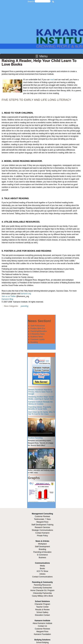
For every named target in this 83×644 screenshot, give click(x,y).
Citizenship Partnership (42, 593)
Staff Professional (37, 326)
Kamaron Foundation (42, 634)
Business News (37, 337)
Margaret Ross (42, 522)
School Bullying (42, 642)
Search (31, 1)
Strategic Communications (42, 530)
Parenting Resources (42, 585)
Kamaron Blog (7, 299)
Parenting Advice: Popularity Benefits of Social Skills (40, 408)
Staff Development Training (42, 525)
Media (42, 566)
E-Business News (37, 334)
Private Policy (42, 536)
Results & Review (42, 610)
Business (42, 558)
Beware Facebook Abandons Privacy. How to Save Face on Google (40, 392)
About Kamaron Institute (42, 623)
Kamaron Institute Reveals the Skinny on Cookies (40, 403)
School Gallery (42, 612)
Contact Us (42, 626)
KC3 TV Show (42, 571)
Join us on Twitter (9, 296)
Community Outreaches (42, 588)
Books (42, 569)
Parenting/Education (39, 331)
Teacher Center (42, 607)
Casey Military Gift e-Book (42, 596)
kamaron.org (26, 294)
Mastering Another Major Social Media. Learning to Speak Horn (41, 398)
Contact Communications (42, 577)
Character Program (42, 604)
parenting (24, 306)
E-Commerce (42, 555)
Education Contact (42, 615)
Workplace (42, 544)
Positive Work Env (38, 328)
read (52, 80)
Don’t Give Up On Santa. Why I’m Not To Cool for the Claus (42, 413)
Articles (42, 574)
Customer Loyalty (37, 339)
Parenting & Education (42, 552)
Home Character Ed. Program (42, 590)
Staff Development (42, 547)
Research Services (42, 527)
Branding (34, 342)
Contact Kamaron (42, 533)
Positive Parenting (35, 438)
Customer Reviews (42, 629)
